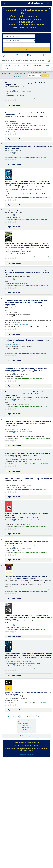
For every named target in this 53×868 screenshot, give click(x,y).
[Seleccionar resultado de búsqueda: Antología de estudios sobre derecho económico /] (1, 339)
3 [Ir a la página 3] (9, 65)
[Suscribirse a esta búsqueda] (49, 61)
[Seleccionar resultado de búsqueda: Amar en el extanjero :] (1, 268)
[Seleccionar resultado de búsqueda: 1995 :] (1, 80)
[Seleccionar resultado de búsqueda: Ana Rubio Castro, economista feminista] (1, 298)
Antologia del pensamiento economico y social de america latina (23, 546)
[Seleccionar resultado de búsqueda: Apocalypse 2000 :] (1, 366)
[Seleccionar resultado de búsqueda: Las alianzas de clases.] (1, 210)
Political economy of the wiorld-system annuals (19, 483)
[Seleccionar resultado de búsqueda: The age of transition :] (1, 170)
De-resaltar (6, 73)
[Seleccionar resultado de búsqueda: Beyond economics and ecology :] (1, 603)
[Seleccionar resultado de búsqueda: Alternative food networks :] (1, 232)
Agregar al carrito (13, 105)
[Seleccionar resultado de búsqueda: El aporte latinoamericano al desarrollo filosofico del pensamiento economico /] (1, 391)
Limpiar (47, 3)
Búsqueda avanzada (8, 55)
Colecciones (5, 57)
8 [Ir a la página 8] (25, 65)
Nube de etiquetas (21, 55)
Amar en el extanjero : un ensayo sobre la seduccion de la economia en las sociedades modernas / (27, 273)
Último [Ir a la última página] (39, 716)
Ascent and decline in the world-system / (28, 479)
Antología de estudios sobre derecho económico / (28, 340)
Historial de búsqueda (36, 3)
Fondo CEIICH (12, 132)
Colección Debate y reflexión (15, 119)
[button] (4, 3)
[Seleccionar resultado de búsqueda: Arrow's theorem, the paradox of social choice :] (1, 451)
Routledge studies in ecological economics (18, 661)
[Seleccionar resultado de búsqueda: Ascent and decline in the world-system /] (1, 476)
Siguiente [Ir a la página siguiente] (39, 65)
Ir (26, 49)
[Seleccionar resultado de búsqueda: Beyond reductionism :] (1, 642)
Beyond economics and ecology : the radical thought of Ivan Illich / (28, 617)
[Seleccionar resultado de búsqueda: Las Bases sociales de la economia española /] (1, 565)
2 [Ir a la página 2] (6, 65)
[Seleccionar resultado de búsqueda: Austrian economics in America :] (1, 502)
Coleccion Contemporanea (15, 429)
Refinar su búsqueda (26, 736)
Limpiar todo (17, 76)
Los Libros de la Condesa (14, 89)
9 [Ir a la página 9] (28, 65)
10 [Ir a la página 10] (31, 65)
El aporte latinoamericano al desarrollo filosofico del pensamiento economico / (26, 394)
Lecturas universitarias (14, 344)
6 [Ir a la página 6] (19, 65)
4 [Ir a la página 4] (12, 65)
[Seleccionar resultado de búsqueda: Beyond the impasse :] (1, 680)
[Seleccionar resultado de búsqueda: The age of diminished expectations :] (1, 144)
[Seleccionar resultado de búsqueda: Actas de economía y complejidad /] (1, 110)
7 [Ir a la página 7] (22, 65)
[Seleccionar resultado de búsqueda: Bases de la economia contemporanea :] (1, 539)
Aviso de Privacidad (26, 755)
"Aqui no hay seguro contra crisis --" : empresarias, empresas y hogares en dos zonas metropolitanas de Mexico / (28, 423)
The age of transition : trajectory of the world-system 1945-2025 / (28, 183)
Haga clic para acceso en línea (20, 325)
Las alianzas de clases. (13, 211)
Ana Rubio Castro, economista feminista (26, 302)
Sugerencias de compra (36, 55)
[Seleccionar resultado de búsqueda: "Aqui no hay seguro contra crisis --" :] (1, 419)
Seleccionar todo (20, 73)
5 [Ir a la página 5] (16, 65)
